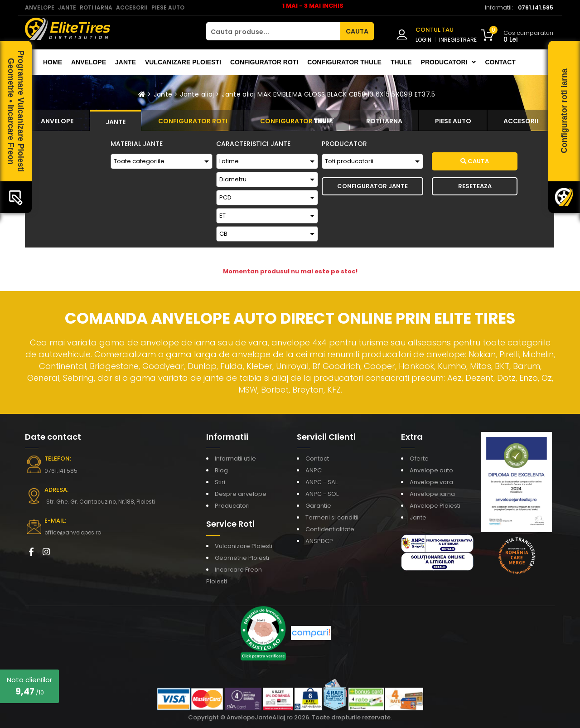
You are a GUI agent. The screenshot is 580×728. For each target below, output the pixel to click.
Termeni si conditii (332, 517)
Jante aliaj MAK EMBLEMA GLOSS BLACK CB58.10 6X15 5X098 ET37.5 (328, 94)
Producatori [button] (449, 62)
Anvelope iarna (432, 494)
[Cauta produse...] (273, 31)
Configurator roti (264, 62)
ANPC (314, 470)
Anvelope (89, 62)
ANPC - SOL (322, 494)
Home (53, 62)
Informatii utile (235, 459)
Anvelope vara (431, 482)
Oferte (419, 459)
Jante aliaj (197, 94)
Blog (221, 470)
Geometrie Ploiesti (242, 558)
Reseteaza (475, 186)
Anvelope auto (431, 470)
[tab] (57, 120)
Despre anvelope (241, 494)
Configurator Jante (372, 186)
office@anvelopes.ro (73, 532)
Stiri (220, 482)
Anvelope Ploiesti (435, 506)
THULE (401, 62)
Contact (500, 62)
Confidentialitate (330, 529)
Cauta (475, 161)
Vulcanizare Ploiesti (183, 62)
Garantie (318, 506)
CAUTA (357, 31)
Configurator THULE (344, 62)
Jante (126, 62)
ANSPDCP (319, 541)
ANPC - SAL (321, 482)
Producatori (232, 506)
